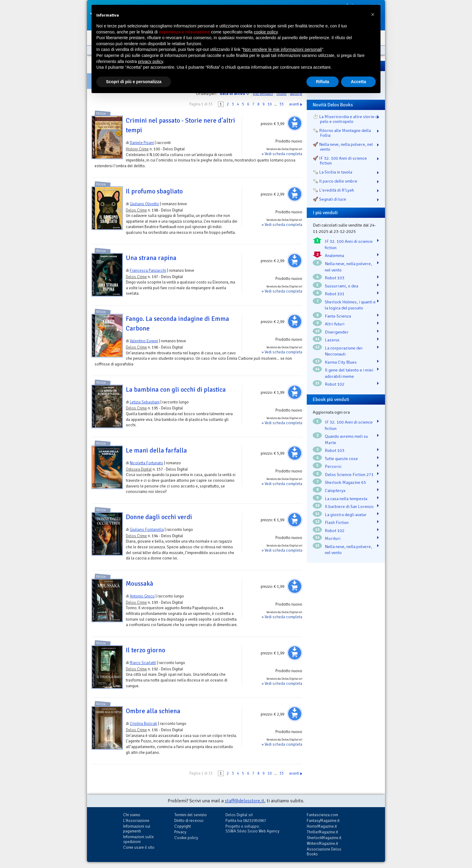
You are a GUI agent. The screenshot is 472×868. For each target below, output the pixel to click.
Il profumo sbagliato (154, 191)
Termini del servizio (191, 815)
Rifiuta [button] (323, 82)
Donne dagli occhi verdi (159, 517)
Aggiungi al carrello (295, 123)
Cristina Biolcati (143, 724)
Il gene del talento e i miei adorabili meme (349, 373)
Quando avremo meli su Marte (346, 439)
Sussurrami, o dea (342, 286)
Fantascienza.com (322, 815)
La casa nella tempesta (346, 499)
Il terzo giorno (146, 650)
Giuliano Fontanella (147, 530)
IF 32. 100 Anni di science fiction (349, 244)
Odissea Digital (139, 469)
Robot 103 (335, 278)
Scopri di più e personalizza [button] (134, 82)
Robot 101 (335, 294)
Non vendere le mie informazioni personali (282, 49)
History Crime (137, 149)
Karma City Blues (341, 362)
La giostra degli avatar (346, 515)
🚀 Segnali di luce (329, 199)
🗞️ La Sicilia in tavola (332, 172)
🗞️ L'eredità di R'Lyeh (333, 190)
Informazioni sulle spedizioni (138, 839)
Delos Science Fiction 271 (349, 475)
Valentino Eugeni (144, 341)
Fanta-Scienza (338, 316)
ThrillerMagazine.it (322, 832)
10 (270, 104)
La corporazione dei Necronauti (344, 351)
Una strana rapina (151, 258)
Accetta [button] (358, 82)
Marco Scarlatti (143, 663)
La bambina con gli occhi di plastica (176, 390)
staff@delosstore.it (245, 801)
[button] (373, 14)
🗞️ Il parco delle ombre (335, 181)
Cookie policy (186, 838)
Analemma (334, 255)
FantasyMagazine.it (323, 821)
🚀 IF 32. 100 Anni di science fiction (340, 161)
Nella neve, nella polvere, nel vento (348, 267)
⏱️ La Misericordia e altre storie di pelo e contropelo (346, 119)
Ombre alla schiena (153, 711)
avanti (294, 104)
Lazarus (332, 340)
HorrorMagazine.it (322, 826)
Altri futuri (335, 324)
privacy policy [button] (151, 61)
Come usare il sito (139, 847)
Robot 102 (335, 384)
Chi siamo (132, 815)
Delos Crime (136, 210)
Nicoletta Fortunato (146, 463)
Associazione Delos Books (324, 852)
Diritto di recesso (189, 821)
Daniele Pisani (142, 143)
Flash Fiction (337, 522)
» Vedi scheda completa (282, 154)
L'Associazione (136, 821)
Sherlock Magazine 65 (345, 482)
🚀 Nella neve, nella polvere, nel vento (343, 147)
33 (281, 104)
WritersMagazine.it (322, 843)
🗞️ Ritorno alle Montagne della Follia (342, 133)
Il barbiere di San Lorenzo (349, 506)
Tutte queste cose (341, 459)
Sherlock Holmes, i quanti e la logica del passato (350, 305)
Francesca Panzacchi (148, 270)
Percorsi (333, 466)
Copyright (183, 826)
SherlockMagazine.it (324, 838)
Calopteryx (335, 490)
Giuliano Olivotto (144, 204)
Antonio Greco (142, 596)
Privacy (180, 832)
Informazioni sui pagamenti (137, 829)
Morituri (333, 538)
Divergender (337, 332)
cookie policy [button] (266, 32)
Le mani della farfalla (156, 450)
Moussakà (140, 584)
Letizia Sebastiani (145, 402)
